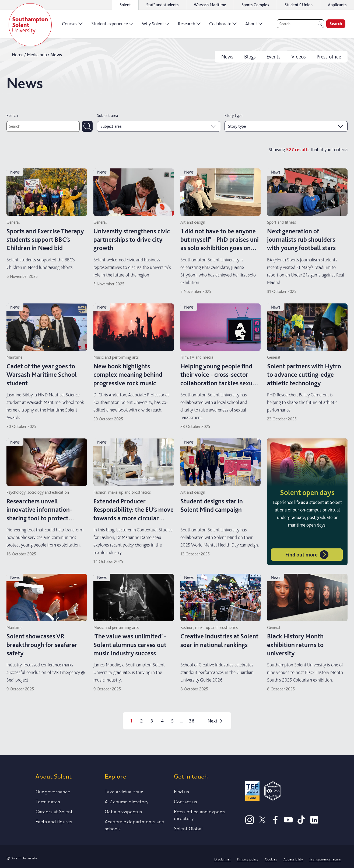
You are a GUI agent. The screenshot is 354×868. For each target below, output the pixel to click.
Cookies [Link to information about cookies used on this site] (271, 859)
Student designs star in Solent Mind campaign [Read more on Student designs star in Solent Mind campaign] (212, 505)
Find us (181, 791)
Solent (125, 5)
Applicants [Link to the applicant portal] (337, 5)
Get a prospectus (123, 811)
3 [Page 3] (152, 721)
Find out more (307, 555)
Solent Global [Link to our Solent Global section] (188, 828)
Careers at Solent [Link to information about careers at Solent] (54, 811)
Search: (13, 115)
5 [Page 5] (172, 721)
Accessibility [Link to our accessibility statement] (293, 859)
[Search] (300, 24)
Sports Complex (255, 5)
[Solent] (30, 25)
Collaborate (223, 26)
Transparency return (325, 859)
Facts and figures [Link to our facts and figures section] (54, 821)
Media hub (37, 55)
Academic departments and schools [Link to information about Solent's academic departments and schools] (135, 824)
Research (189, 26)
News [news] (227, 57)
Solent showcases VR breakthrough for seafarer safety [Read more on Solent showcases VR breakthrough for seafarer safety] (42, 644)
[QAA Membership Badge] (273, 792)
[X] (262, 822)
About (254, 26)
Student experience (112, 26)
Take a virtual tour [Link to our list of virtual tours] (124, 791)
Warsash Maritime (210, 5)
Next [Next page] (216, 721)
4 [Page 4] (162, 721)
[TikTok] (301, 822)
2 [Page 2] (141, 721)
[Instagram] (250, 822)
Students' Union (299, 5)
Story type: (234, 115)
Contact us (185, 801)
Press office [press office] (329, 57)
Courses (72, 26)
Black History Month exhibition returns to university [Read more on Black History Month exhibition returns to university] (295, 644)
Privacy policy (248, 859)
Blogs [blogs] (250, 57)
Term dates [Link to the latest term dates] (48, 801)
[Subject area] (159, 126)
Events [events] (274, 57)
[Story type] (286, 126)
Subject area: (108, 115)
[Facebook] (275, 822)
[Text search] (43, 126)
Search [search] (336, 24)
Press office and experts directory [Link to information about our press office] (200, 815)
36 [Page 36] (192, 721)
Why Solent (156, 26)
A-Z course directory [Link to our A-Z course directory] (127, 801)
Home (18, 55)
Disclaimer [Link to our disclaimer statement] (222, 859)
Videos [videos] (299, 57)
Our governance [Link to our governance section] (53, 791)
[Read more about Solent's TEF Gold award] (252, 792)
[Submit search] (87, 126)
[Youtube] (288, 822)
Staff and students (162, 5)
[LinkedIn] (314, 822)
